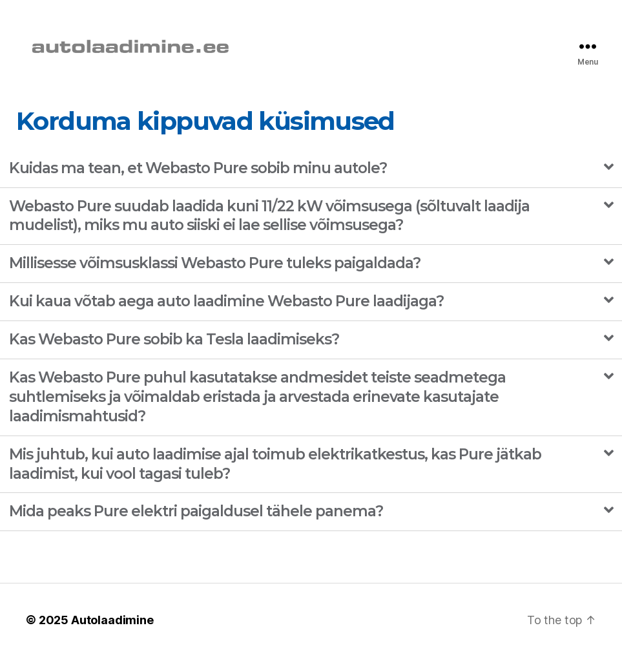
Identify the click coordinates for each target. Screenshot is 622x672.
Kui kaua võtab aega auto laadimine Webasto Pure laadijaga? (226, 317)
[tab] (311, 184)
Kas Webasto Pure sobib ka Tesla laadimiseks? (174, 354)
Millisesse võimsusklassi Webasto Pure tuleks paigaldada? (215, 278)
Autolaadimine (112, 635)
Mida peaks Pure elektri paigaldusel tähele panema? (196, 527)
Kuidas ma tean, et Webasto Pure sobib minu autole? (198, 183)
